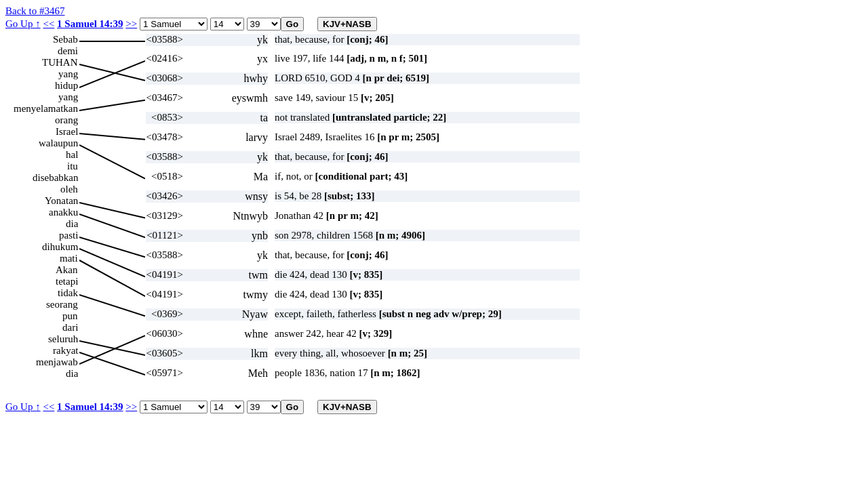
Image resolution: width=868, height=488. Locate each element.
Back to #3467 (35, 11)
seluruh (63, 339)
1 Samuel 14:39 (90, 24)
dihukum (60, 247)
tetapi (67, 281)
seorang (62, 304)
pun (70, 316)
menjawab (57, 362)
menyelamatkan (46, 108)
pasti (68, 235)
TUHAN (60, 62)
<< (48, 24)
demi (68, 51)
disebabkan (55, 178)
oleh (69, 189)
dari (70, 327)
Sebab (65, 39)
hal (72, 155)
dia (72, 224)
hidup (66, 85)
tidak (68, 293)
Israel (67, 131)
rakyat (65, 350)
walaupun (58, 143)
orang (66, 120)
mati (69, 258)
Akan (67, 270)
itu (73, 166)
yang (68, 74)
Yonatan (61, 201)
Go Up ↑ (23, 24)
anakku (63, 212)
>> (131, 24)
